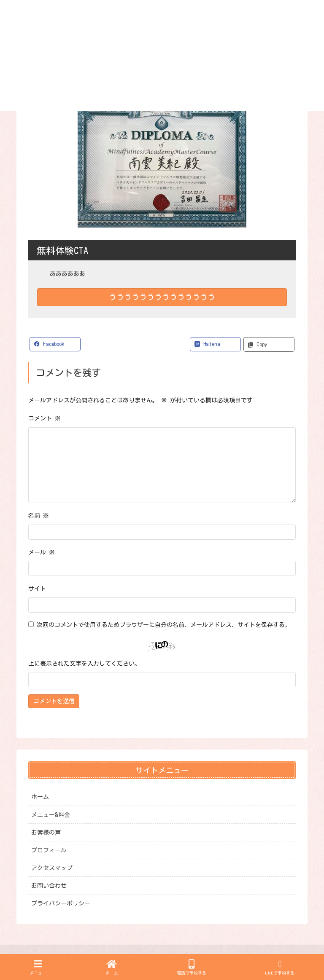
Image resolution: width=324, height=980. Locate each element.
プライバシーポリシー (61, 903)
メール (42, 552)
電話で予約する (192, 967)
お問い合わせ (49, 886)
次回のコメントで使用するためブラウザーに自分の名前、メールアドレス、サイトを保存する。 (164, 625)
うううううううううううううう (162, 297)
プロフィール (49, 850)
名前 (39, 516)
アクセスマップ (52, 868)
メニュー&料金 (51, 815)
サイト (37, 589)
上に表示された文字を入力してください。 (84, 664)
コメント (45, 418)
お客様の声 (46, 833)
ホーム (40, 797)
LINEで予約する (280, 967)
